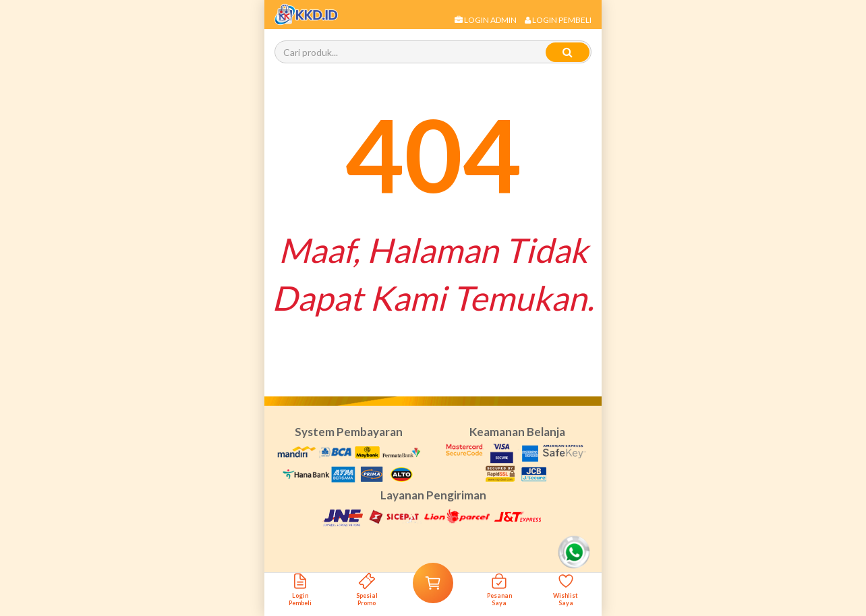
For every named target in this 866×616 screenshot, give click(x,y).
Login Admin (486, 20)
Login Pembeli (558, 20)
